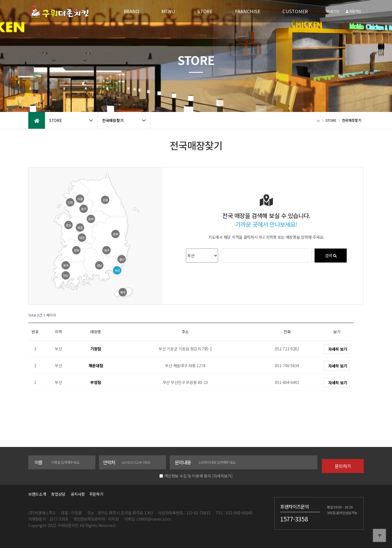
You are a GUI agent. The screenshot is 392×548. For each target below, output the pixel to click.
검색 (331, 256)
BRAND (131, 11)
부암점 (96, 383)
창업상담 (58, 494)
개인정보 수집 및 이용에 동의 (188, 476)
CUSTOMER (295, 11)
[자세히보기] (222, 476)
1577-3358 (294, 519)
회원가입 (353, 11)
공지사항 (78, 494)
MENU (168, 11)
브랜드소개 (37, 494)
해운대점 (96, 366)
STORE (205, 11)
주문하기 (95, 494)
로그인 (333, 11)
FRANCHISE (247, 11)
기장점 (96, 349)
